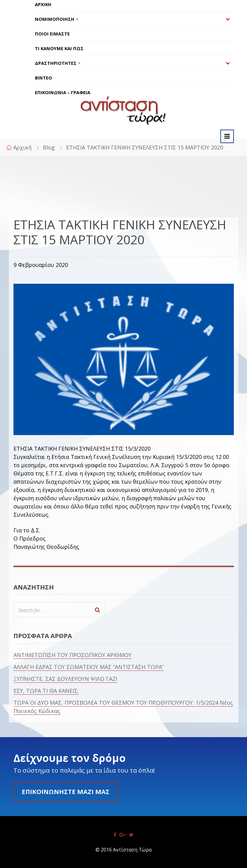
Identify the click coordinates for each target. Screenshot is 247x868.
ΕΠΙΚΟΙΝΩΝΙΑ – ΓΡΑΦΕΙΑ (63, 92)
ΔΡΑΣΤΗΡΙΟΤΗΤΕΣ (56, 63)
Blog (49, 147)
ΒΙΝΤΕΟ (43, 78)
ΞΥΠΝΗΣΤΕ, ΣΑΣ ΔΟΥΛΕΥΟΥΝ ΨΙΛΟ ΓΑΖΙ (65, 679)
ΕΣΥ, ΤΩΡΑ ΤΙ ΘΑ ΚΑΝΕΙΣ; (46, 691)
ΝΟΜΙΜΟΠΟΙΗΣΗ (55, 19)
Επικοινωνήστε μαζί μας (66, 792)
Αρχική (22, 147)
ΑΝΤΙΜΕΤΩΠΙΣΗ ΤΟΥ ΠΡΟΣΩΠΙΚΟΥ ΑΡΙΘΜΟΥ (73, 655)
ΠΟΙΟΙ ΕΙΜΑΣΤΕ (52, 34)
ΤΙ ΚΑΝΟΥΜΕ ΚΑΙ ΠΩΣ (59, 48)
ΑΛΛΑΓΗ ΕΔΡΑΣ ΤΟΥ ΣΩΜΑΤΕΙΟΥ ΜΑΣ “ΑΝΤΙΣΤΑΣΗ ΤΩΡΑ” (89, 667)
